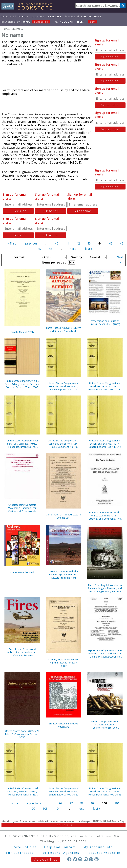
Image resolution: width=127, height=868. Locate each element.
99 (93, 803)
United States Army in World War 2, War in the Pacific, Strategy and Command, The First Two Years (105, 516)
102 (33, 809)
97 (71, 803)
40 (57, 243)
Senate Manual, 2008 (22, 332)
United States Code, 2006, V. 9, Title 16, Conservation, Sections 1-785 (22, 734)
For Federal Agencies (60, 853)
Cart (93, 22)
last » (89, 249)
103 (45, 809)
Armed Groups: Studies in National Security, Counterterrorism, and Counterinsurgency (105, 725)
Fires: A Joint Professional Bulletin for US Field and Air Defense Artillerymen (22, 652)
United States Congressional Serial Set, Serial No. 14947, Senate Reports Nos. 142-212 (105, 444)
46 (122, 243)
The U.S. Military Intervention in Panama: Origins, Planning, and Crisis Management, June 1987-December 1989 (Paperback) (105, 588)
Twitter (75, 859)
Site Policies (25, 847)
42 (78, 243)
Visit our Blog (46, 859)
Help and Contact (60, 847)
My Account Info (98, 847)
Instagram (80, 859)
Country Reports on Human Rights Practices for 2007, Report (63, 663)
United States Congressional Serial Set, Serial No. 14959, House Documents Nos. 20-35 (105, 791)
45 (111, 243)
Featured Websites (104, 853)
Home (5, 29)
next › (74, 249)
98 (82, 803)
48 (51, 249)
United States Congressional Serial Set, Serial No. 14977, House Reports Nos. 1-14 (63, 386)
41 (67, 243)
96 (60, 803)
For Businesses (20, 853)
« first (12, 243)
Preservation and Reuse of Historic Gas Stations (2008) (105, 322)
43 (89, 243)
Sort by (77, 257)
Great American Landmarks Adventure (63, 725)
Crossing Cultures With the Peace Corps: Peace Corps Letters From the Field (63, 575)
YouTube (86, 859)
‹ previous (31, 243)
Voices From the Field (22, 572)
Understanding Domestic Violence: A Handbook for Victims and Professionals (22, 508)
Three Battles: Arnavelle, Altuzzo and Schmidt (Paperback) (63, 329)
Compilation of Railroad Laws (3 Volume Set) (63, 516)
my (64, 22)
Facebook (69, 859)
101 (117, 803)
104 (58, 809)
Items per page (53, 262)
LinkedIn (96, 859)
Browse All (15, 16)
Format (20, 257)
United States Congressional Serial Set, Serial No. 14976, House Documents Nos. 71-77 (105, 386)
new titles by (27, 22)
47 (40, 249)
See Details (63, 825)
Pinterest (91, 859)
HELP (81, 22)
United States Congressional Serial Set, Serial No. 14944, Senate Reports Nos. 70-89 (63, 791)
